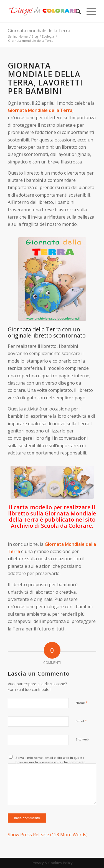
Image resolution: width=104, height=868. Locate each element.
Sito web (82, 739)
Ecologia (48, 36)
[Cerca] (76, 11)
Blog (35, 36)
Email (81, 721)
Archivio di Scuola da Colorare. (52, 526)
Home (23, 36)
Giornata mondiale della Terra (39, 31)
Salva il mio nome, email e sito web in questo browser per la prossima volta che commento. (51, 760)
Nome (82, 703)
